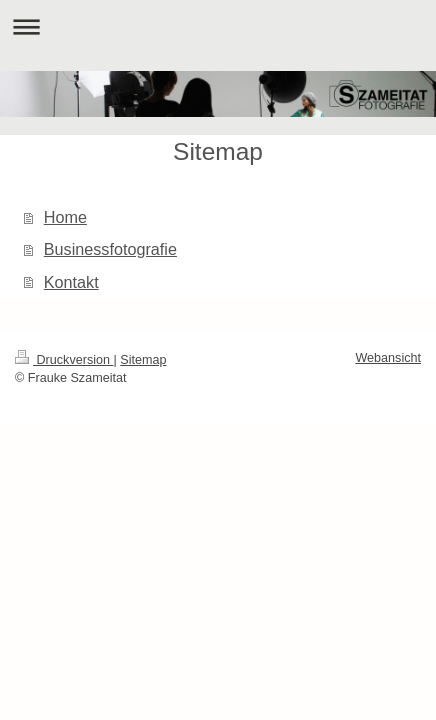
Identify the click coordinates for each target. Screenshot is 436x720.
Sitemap (143, 360)
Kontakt (71, 282)
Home (65, 217)
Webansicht (388, 358)
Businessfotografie (110, 249)
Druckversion (64, 360)
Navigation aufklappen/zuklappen (218, 26)
